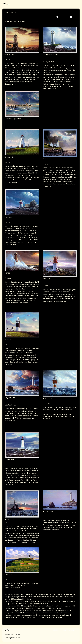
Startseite (57, 630)
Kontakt (65, 630)
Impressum (73, 630)
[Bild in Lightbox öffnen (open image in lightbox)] (22, 40)
